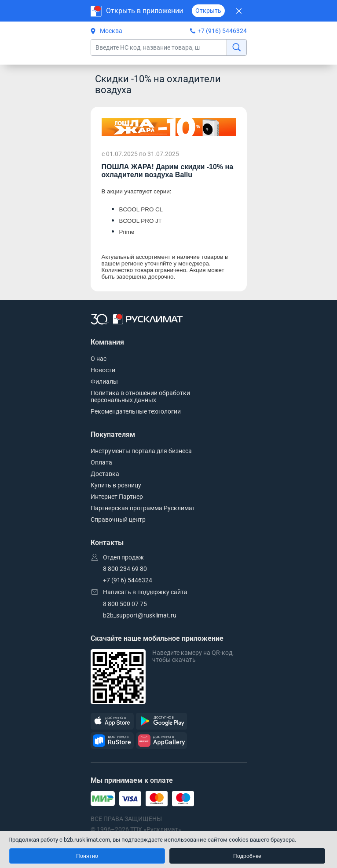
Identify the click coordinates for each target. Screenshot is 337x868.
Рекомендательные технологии (136, 411)
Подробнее (247, 856)
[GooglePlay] (161, 721)
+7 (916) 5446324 (222, 31)
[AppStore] (112, 721)
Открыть (208, 11)
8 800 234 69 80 (125, 569)
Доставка (105, 474)
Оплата (101, 462)
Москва (106, 31)
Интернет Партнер (117, 497)
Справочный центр (118, 519)
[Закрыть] (239, 11)
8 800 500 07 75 (125, 604)
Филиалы (104, 381)
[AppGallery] (161, 741)
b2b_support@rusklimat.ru (140, 615)
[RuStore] (112, 741)
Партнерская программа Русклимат (143, 508)
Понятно (87, 856)
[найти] (236, 47)
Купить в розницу (116, 485)
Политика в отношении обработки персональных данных (140, 396)
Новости (103, 370)
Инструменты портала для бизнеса (141, 451)
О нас (99, 359)
